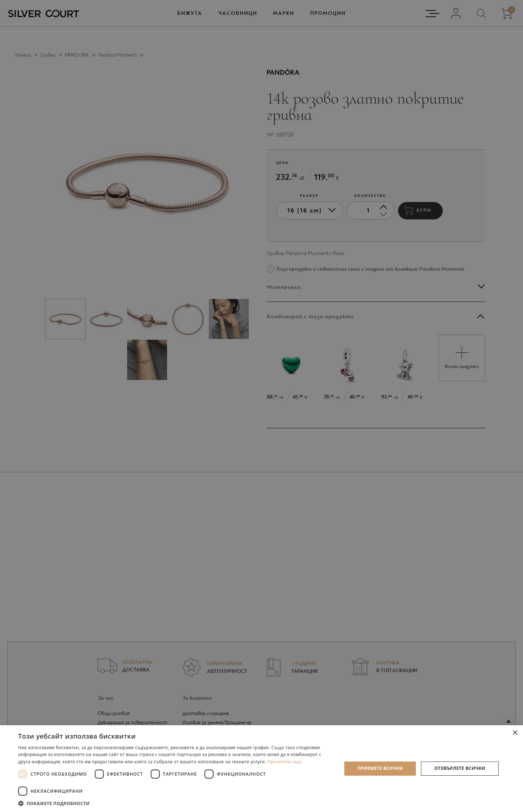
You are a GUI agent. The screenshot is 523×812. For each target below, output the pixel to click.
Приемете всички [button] (380, 768)
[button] (175, 803)
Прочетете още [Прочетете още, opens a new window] (284, 762)
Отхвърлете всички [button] (460, 768)
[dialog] (261, 406)
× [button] (515, 733)
